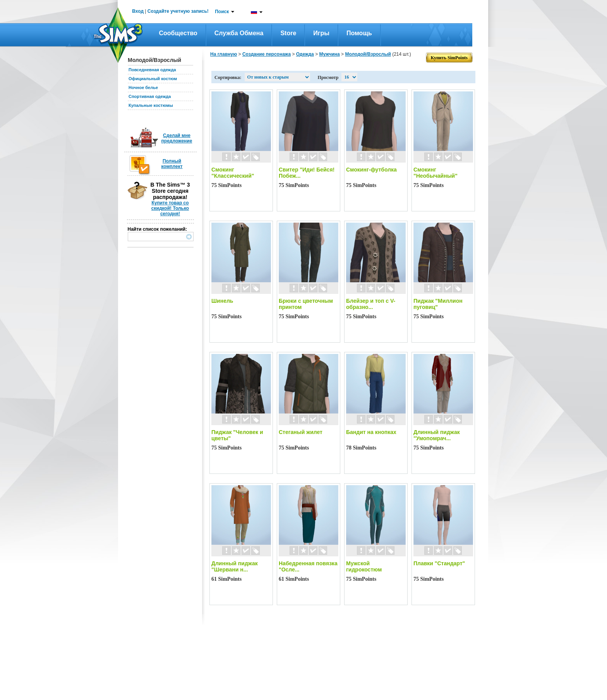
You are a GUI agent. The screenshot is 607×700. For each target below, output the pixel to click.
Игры (321, 33)
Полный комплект (172, 164)
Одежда (305, 54)
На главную (224, 54)
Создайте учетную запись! (178, 11)
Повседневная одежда (152, 70)
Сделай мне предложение (177, 138)
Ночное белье (143, 87)
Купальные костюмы (151, 105)
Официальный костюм (153, 79)
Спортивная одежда (150, 96)
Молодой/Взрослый (368, 54)
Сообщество (178, 33)
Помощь (359, 33)
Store (288, 33)
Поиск (222, 12)
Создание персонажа (267, 54)
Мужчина (329, 54)
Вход (138, 11)
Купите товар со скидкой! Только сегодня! (170, 208)
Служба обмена (239, 33)
